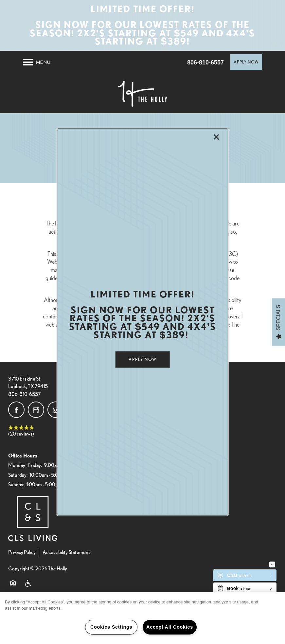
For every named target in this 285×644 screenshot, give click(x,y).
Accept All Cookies (170, 627)
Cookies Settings (111, 627)
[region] (142, 618)
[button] (143, 360)
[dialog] (142, 322)
